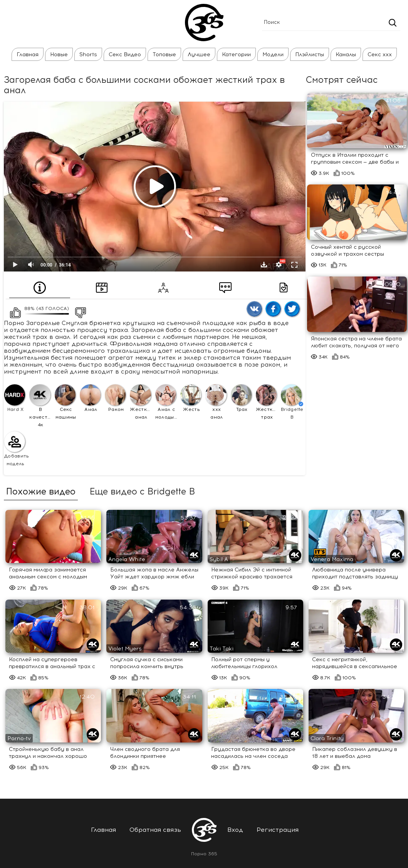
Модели (273, 54)
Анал (90, 398)
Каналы (346, 54)
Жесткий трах (267, 402)
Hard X (15, 398)
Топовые (164, 54)
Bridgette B (292, 402)
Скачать (264, 265)
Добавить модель (16, 449)
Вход (235, 830)
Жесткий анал (141, 402)
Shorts (88, 54)
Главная (28, 54)
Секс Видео (125, 54)
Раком (115, 398)
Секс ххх (380, 54)
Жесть (191, 398)
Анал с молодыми (167, 402)
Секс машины (65, 402)
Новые (59, 54)
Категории (236, 54)
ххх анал (216, 402)
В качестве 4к (41, 406)
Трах (241, 398)
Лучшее (199, 54)
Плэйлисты (310, 54)
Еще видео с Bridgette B (142, 492)
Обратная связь (155, 830)
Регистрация (278, 830)
